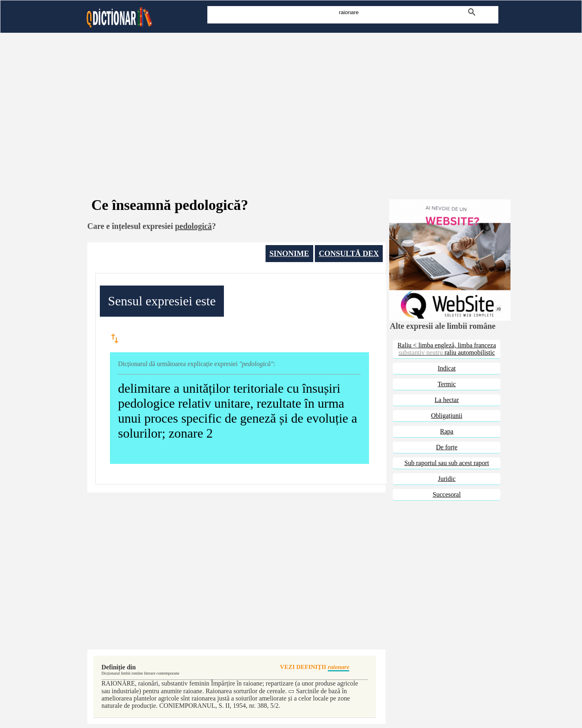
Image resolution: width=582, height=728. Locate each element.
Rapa (447, 431)
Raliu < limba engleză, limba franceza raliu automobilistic (447, 349)
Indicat (447, 368)
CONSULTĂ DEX (349, 253)
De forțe (447, 447)
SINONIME (289, 253)
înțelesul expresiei (142, 226)
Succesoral (447, 494)
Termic (447, 384)
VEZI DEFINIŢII (315, 668)
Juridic (447, 479)
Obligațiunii (447, 416)
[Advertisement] (291, 104)
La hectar (447, 400)
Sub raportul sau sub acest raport (447, 463)
